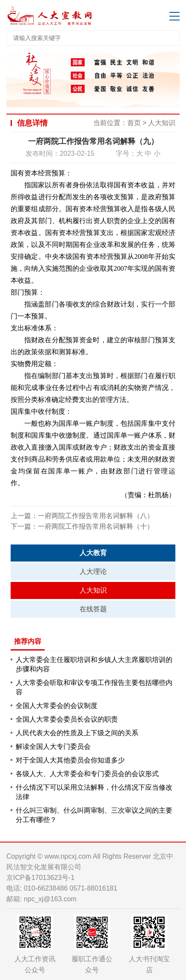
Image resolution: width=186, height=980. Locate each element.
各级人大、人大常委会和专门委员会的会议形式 (87, 774)
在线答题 (93, 609)
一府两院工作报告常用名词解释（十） (96, 526)
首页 (134, 123)
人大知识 (162, 123)
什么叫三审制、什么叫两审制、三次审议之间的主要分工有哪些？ (94, 815)
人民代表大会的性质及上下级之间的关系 (77, 733)
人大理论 (93, 572)
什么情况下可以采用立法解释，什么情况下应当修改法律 (94, 792)
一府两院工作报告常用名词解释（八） (96, 516)
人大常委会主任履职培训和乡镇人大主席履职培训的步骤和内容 (94, 664)
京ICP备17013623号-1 (40, 878)
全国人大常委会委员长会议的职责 (67, 719)
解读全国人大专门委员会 (53, 746)
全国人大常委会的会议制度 (57, 706)
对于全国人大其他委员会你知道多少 (70, 760)
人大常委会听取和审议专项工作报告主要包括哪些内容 (94, 687)
